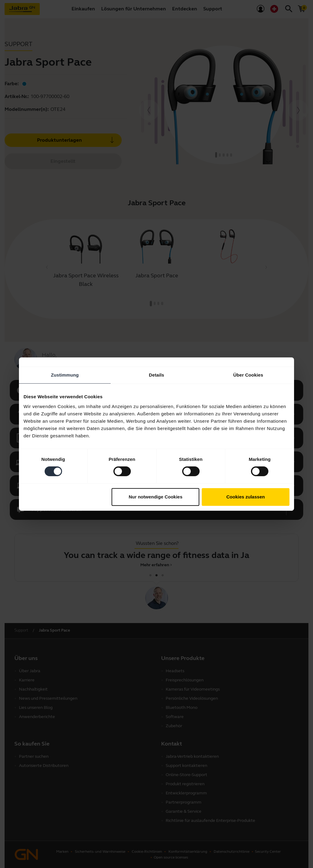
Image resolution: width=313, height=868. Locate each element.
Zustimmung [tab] (65, 375)
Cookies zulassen (246, 497)
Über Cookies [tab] (248, 375)
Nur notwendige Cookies (156, 497)
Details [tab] (156, 375)
